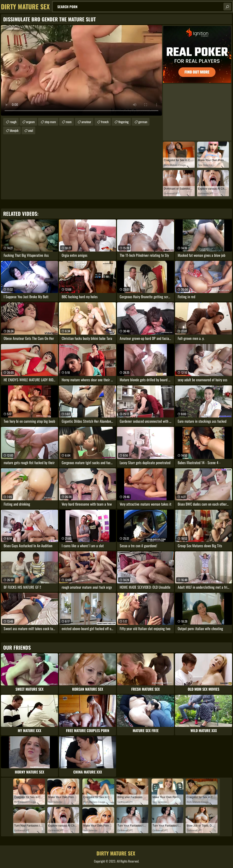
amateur (86, 122)
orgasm (30, 122)
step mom (50, 122)
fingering (123, 122)
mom (69, 122)
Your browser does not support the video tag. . (81, 70)
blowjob (14, 130)
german (143, 122)
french (105, 122)
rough (13, 122)
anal (31, 130)
